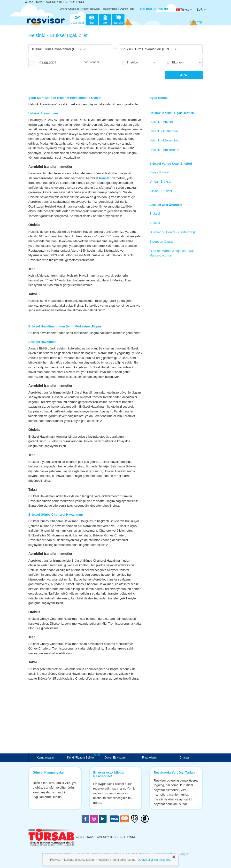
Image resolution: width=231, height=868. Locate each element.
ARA (184, 75)
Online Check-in (69, 9)
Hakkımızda (110, 9)
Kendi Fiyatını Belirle (81, 757)
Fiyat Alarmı (150, 758)
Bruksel (155, 213)
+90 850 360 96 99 (154, 9)
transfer (119, 19)
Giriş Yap (196, 22)
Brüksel (155, 223)
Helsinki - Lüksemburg (165, 140)
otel (105, 19)
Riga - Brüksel (159, 172)
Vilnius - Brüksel (161, 191)
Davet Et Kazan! (115, 758)
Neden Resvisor (91, 9)
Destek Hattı (127, 9)
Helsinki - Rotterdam (164, 131)
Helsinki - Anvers (161, 122)
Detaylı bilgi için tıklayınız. (154, 860)
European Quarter (162, 242)
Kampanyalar (46, 758)
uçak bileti (77, 19)
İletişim (184, 854)
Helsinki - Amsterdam (164, 150)
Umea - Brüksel (160, 182)
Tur (92, 19)
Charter (185, 758)
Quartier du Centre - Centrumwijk (173, 232)
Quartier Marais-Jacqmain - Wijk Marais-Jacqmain (172, 253)
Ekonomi (178, 62)
